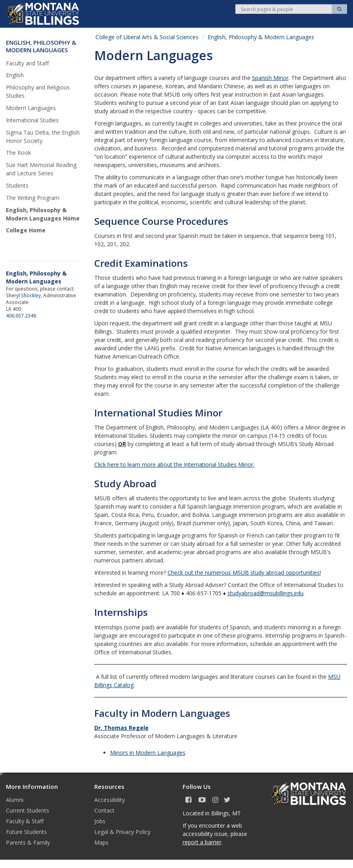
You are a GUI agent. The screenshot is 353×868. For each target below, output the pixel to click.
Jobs (100, 821)
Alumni (15, 800)
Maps (101, 842)
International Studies (33, 120)
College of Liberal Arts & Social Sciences (147, 37)
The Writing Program (33, 198)
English (15, 75)
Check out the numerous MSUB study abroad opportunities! (244, 573)
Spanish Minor (270, 78)
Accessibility (110, 800)
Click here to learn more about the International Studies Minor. (174, 464)
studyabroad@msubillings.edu (265, 593)
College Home (26, 230)
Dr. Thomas (121, 728)
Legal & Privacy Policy (122, 832)
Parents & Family (28, 842)
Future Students (26, 832)
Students (17, 185)
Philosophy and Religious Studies (38, 91)
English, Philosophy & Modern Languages (261, 37)
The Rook (18, 153)
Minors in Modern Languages (148, 753)
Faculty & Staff (25, 821)
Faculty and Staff (27, 63)
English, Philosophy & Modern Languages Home (43, 214)
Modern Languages (31, 108)
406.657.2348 (21, 315)
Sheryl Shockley (23, 295)
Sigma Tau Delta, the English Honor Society (43, 137)
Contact (104, 810)
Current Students (28, 810)
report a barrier (202, 842)
